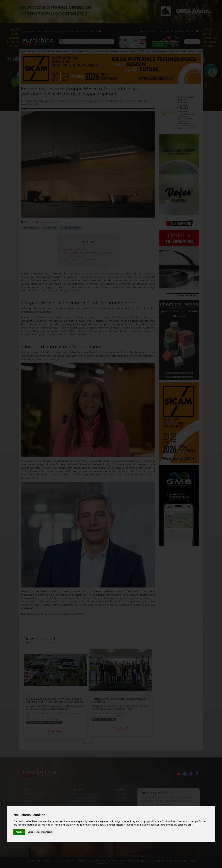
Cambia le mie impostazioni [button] (40, 832)
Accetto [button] (19, 832)
